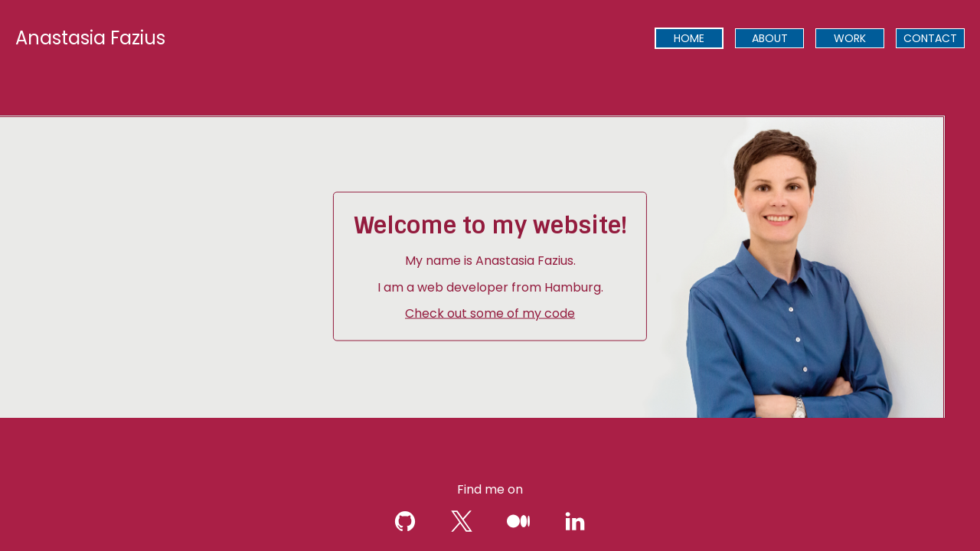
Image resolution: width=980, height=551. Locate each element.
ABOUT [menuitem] (770, 38)
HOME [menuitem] (689, 38)
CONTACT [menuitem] (930, 38)
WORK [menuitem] (850, 38)
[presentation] (689, 38)
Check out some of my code (490, 313)
